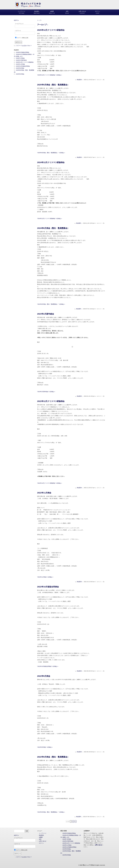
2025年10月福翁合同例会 (23, 66)
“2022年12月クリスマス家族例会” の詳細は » (50, 483)
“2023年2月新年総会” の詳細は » (46, 392)
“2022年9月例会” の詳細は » (45, 747)
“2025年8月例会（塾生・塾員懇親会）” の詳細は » (51, 153)
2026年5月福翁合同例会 (23, 52)
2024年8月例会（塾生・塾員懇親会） (53, 228)
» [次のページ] (76, 821)
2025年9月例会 (20, 68)
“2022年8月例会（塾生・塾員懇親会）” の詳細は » (51, 812)
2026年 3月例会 (20, 58)
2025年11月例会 (20, 64)
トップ (39, 20)
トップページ (43, 833)
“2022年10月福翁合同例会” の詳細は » (48, 666)
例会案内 (79, 80)
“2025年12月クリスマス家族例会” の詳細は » (50, 75)
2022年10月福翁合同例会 (48, 587)
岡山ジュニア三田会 (88, 865)
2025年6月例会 (20, 74)
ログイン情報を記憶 (22, 38)
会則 (40, 839)
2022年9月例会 (44, 676)
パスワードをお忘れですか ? (24, 46)
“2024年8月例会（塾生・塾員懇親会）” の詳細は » (51, 304)
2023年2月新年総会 (46, 314)
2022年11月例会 (44, 493)
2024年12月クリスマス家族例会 (51, 162)
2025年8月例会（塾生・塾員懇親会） (53, 85)
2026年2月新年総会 (21, 60)
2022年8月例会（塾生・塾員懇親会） (53, 757)
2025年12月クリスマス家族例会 (51, 30)
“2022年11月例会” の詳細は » (45, 577)
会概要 (41, 837)
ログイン (16, 20)
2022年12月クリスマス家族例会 (51, 401)
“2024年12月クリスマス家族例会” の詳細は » (50, 219)
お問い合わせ (43, 841)
